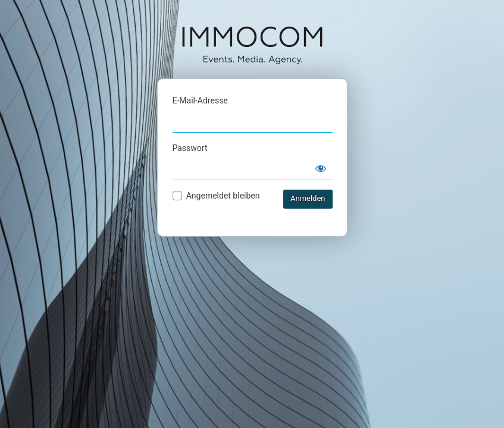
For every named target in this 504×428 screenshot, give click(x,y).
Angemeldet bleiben (223, 196)
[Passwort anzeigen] (321, 168)
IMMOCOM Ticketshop (252, 45)
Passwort (190, 148)
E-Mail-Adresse (200, 100)
